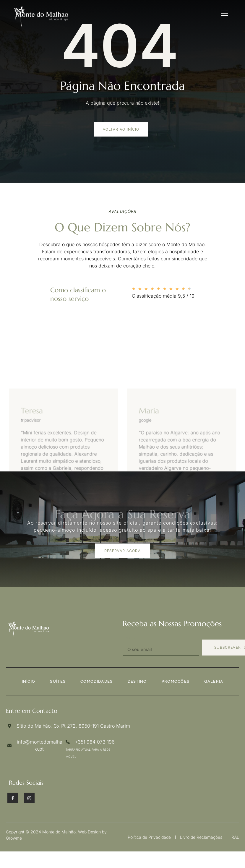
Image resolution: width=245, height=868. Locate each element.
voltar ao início (121, 129)
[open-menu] (225, 13)
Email (129, 638)
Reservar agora (123, 551)
